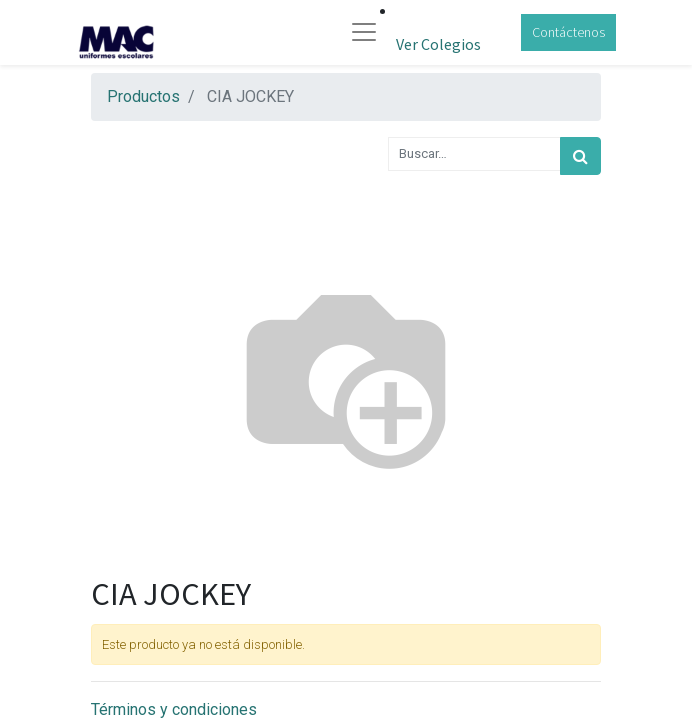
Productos (143, 96)
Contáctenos (568, 32)
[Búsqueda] (580, 156)
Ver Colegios (438, 44)
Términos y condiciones (174, 709)
